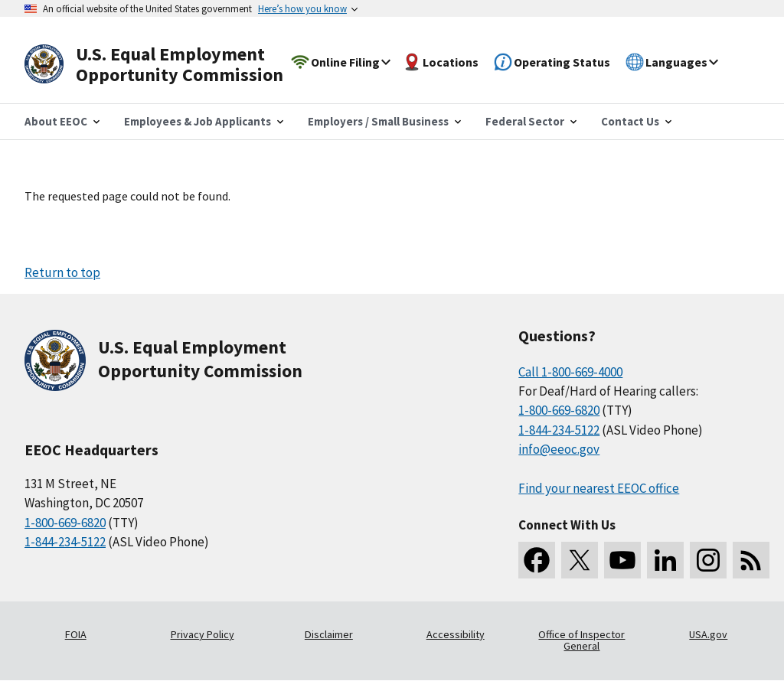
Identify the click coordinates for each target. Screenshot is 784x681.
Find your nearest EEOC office (599, 488)
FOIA (76, 634)
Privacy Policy (203, 634)
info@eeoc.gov (559, 449)
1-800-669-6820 (65, 523)
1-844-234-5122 (65, 542)
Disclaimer (329, 634)
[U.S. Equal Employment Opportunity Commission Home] (171, 65)
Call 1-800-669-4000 (570, 372)
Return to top (62, 272)
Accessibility (456, 634)
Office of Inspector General (581, 640)
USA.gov (708, 634)
